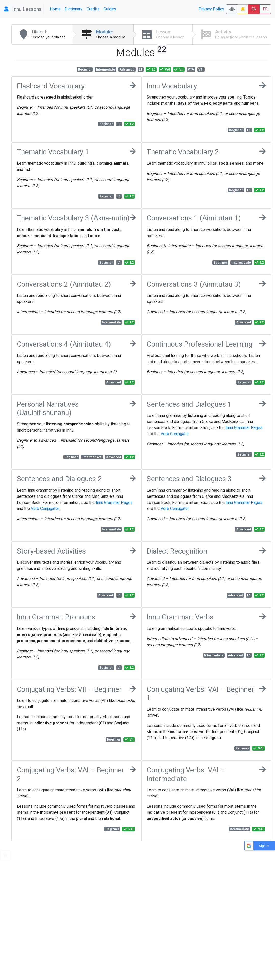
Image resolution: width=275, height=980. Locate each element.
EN (254, 9)
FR (265, 9)
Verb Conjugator (175, 434)
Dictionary (74, 9)
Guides (110, 9)
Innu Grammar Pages (244, 428)
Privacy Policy (211, 9)
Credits (93, 9)
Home (55, 9)
